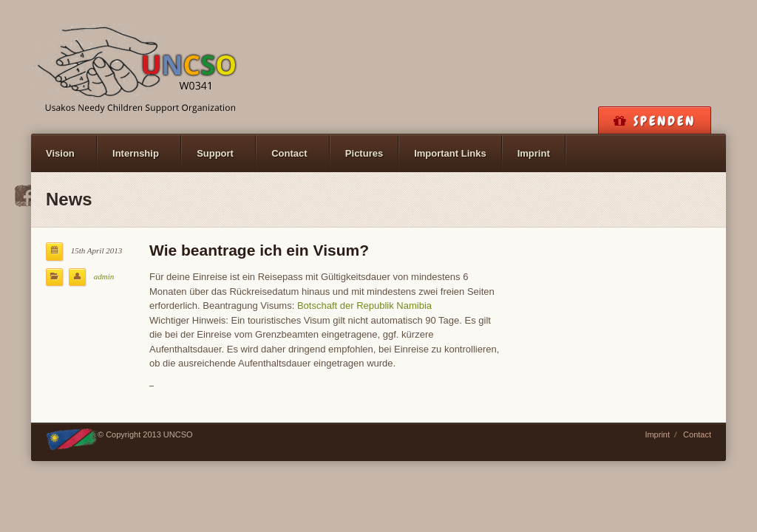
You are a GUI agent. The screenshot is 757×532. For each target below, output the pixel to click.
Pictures (364, 153)
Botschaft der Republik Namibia (364, 306)
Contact (289, 153)
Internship (136, 153)
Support (215, 153)
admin (104, 276)
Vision (60, 153)
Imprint (534, 153)
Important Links (450, 153)
